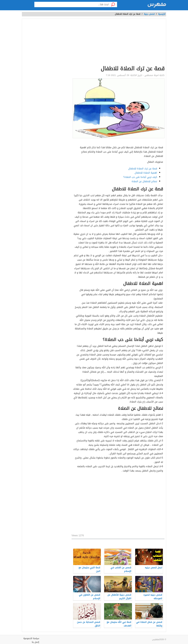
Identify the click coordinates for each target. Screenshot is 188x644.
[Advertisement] (118, 43)
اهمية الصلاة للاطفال (146, 173)
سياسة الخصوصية (31, 638)
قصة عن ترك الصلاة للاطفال (143, 169)
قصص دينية (149, 14)
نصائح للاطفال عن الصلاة (144, 181)
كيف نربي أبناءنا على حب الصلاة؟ (140, 177)
